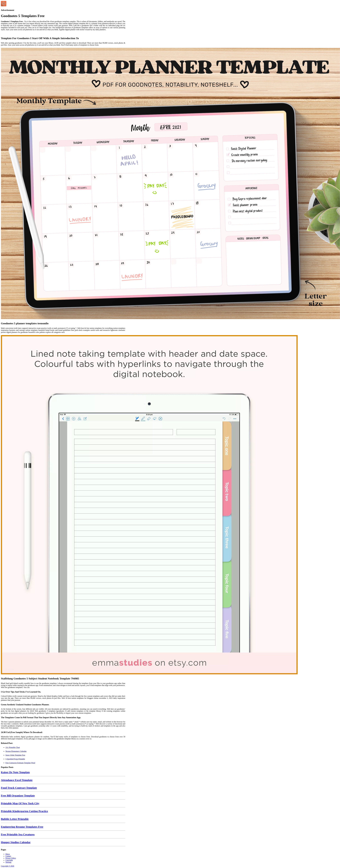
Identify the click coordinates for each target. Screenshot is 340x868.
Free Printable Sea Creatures (18, 834)
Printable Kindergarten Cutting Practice (24, 811)
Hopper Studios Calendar (16, 842)
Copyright (9, 860)
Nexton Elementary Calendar (16, 751)
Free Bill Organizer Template (18, 796)
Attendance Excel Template (17, 780)
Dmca (8, 854)
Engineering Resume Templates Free (22, 827)
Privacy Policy (11, 858)
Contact (8, 856)
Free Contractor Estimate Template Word (20, 763)
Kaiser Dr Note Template (15, 772)
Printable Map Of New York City (20, 803)
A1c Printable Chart (13, 747)
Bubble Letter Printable (15, 819)
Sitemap (8, 862)
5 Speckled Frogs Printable (15, 759)
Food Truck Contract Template (19, 788)
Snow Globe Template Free (15, 755)
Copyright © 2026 (8, 866)
